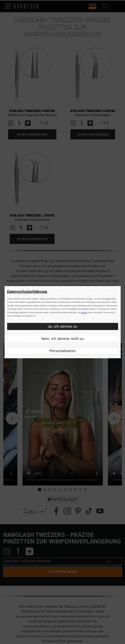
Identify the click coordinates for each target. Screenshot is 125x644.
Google (84, 313)
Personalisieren (62, 351)
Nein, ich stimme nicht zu (63, 339)
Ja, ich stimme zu (62, 326)
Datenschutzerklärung (27, 291)
